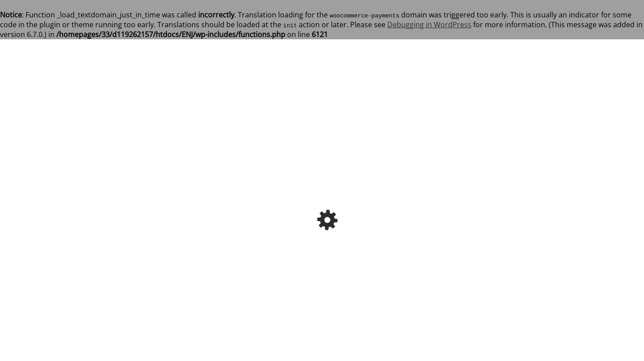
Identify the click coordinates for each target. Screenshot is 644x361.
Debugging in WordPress (429, 25)
